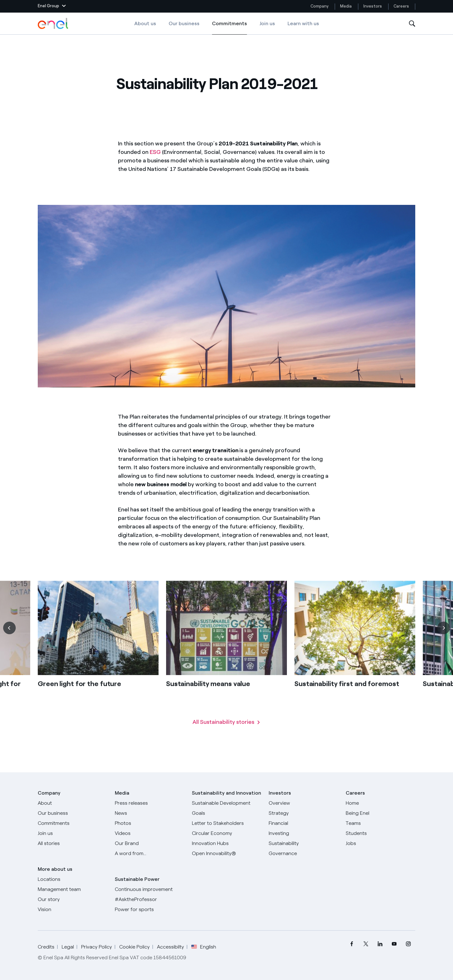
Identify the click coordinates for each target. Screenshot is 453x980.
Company (319, 6)
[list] (226, 660)
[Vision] (73, 910)
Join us (267, 23)
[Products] (73, 813)
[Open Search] (412, 24)
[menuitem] (352, 944)
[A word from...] (150, 853)
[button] (52, 6)
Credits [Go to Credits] (46, 947)
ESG (155, 152)
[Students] (380, 833)
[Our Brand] (150, 843)
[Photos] (150, 823)
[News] (150, 813)
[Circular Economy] (227, 833)
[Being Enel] (380, 813)
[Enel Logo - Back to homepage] (53, 24)
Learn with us (303, 23)
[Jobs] (380, 843)
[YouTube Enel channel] (394, 944)
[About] (73, 803)
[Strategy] (303, 813)
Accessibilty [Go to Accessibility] (171, 947)
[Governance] (303, 853)
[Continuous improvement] (150, 889)
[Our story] (73, 899)
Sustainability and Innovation (226, 793)
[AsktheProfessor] (150, 899)
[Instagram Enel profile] (408, 944)
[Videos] (150, 833)
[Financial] (303, 823)
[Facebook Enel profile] (352, 944)
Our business (184, 23)
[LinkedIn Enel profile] (380, 944)
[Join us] (73, 833)
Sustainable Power (137, 879)
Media (346, 6)
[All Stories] (73, 843)
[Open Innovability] (227, 853)
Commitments (229, 28)
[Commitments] (73, 823)
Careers (402, 6)
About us (145, 23)
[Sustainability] (303, 843)
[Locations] (73, 879)
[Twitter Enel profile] (366, 944)
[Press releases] (150, 803)
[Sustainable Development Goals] (227, 808)
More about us (55, 869)
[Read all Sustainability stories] (226, 733)
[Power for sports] (150, 910)
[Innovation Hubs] (227, 843)
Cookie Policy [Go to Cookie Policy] (134, 947)
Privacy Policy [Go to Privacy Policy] (97, 947)
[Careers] (380, 803)
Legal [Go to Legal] (68, 947)
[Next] (444, 639)
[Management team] (73, 889)
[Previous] (9, 639)
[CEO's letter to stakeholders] (227, 823)
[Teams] (380, 823)
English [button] (204, 947)
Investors (373, 6)
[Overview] (303, 803)
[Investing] (303, 833)
